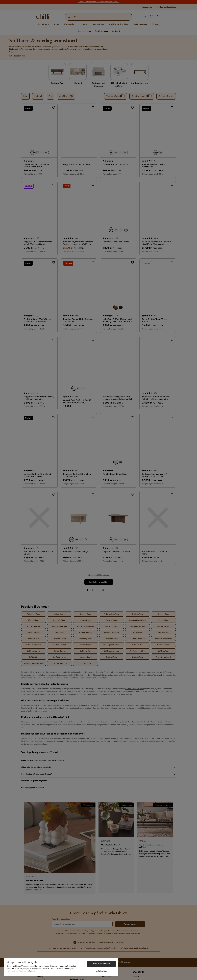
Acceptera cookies (101, 964)
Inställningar (101, 971)
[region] (61, 967)
